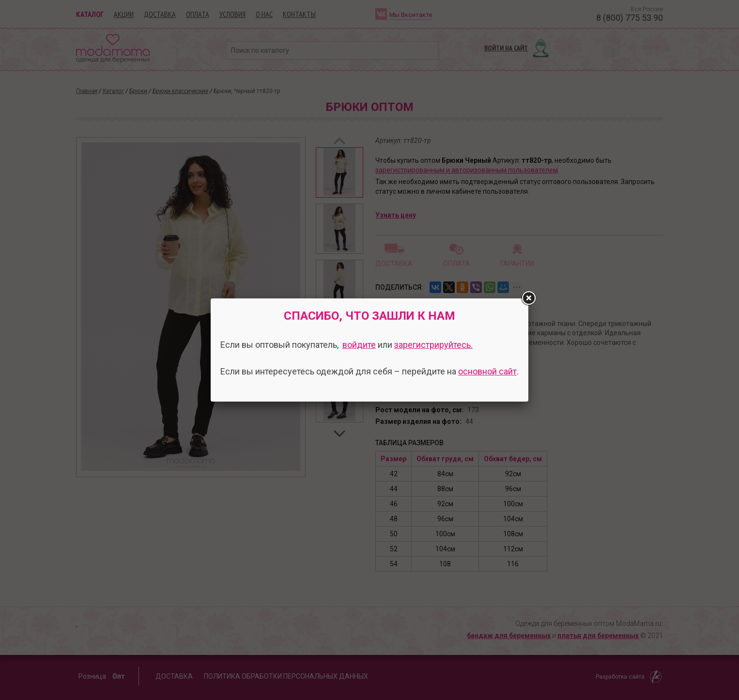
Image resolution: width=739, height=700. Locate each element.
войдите (359, 345)
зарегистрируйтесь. (433, 345)
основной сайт (487, 371)
